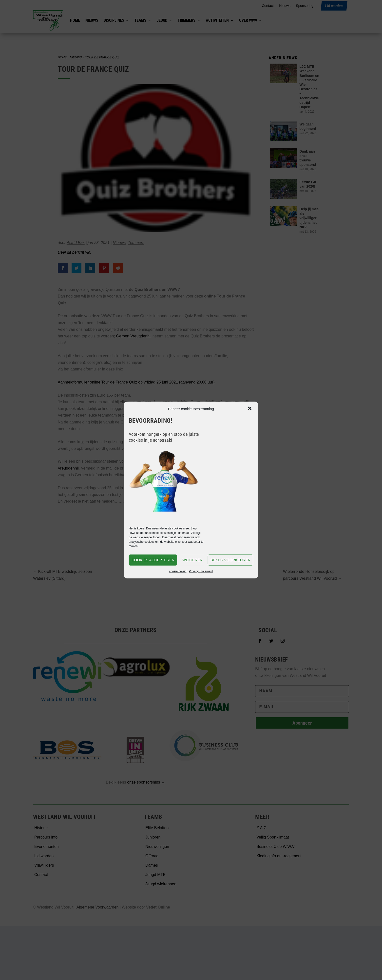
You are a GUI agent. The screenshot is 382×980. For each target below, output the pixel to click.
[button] (250, 409)
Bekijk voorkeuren (231, 560)
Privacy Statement (201, 571)
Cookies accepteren (153, 560)
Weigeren (192, 560)
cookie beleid (178, 571)
